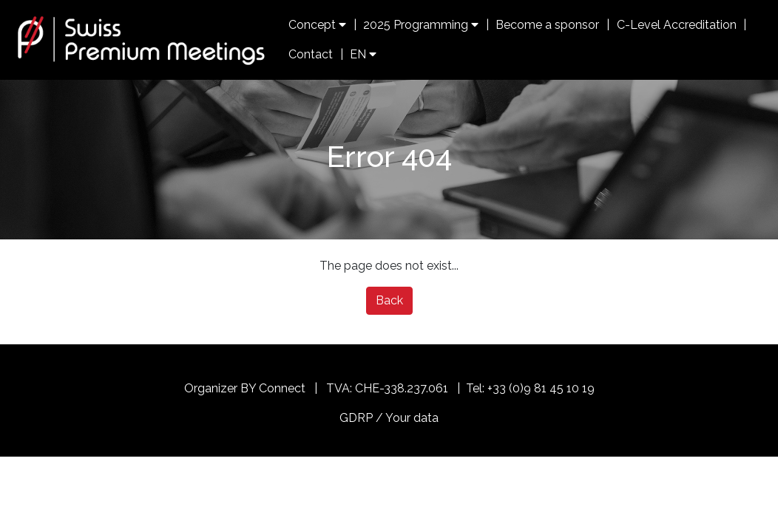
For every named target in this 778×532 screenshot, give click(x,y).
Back (389, 300)
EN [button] (363, 54)
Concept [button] (317, 25)
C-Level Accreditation (677, 25)
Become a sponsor (547, 25)
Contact (311, 54)
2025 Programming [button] (421, 25)
